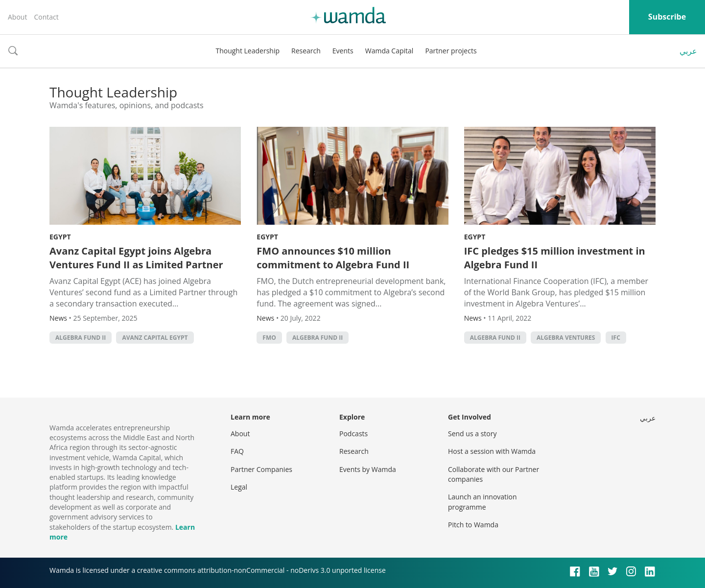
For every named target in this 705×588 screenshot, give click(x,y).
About (17, 17)
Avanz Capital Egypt (155, 338)
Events (343, 51)
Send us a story (472, 434)
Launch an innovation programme (482, 502)
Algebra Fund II (81, 338)
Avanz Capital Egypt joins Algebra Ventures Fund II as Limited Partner (136, 258)
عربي (688, 51)
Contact (46, 17)
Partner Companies (261, 469)
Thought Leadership (247, 51)
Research (306, 51)
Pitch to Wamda (473, 525)
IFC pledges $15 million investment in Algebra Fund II (555, 258)
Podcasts (353, 434)
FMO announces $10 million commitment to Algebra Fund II (333, 258)
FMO (269, 338)
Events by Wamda (368, 469)
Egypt (60, 237)
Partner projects (451, 51)
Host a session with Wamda (492, 451)
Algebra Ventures (566, 338)
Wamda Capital (389, 51)
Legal (239, 487)
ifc (616, 338)
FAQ (237, 451)
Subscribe (667, 17)
